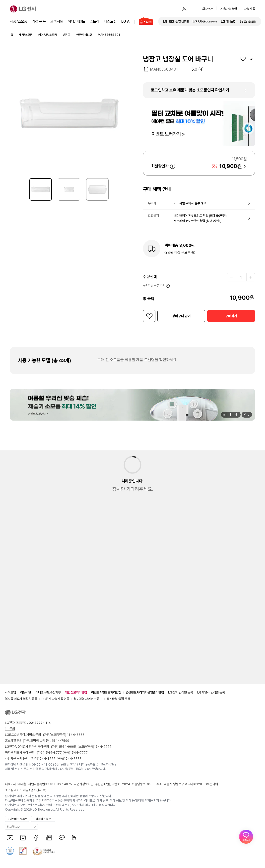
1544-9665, (68, 747)
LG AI (126, 21)
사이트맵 (10, 692)
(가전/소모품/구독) (63, 735)
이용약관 (26, 692)
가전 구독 (39, 21)
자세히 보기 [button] (173, 166)
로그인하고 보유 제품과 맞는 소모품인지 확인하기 (190, 90)
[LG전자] (23, 9)
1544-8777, (54, 753)
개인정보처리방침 (76, 692)
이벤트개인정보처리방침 (106, 692)
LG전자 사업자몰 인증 (55, 699)
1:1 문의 (10, 729)
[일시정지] (224, 415)
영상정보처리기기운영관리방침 (145, 692)
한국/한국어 (13, 827)
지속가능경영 (229, 9)
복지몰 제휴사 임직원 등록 (21, 699)
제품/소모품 (19, 21)
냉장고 (66, 35)
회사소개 (208, 9)
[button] (174, 9)
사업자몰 (250, 9)
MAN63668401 (164, 69)
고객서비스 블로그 (43, 819)
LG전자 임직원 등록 (181, 692)
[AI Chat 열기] (246, 849)
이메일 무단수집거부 (48, 692)
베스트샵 (110, 21)
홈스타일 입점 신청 (118, 699)
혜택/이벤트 (76, 21)
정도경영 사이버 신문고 (88, 699)
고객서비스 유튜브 (17, 819)
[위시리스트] (243, 59)
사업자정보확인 (84, 784)
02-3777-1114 (40, 723)
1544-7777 (103, 747)
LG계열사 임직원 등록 (211, 692)
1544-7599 (61, 741)
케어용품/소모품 (48, 35)
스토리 (95, 21)
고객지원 (57, 21)
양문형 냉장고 (84, 35)
